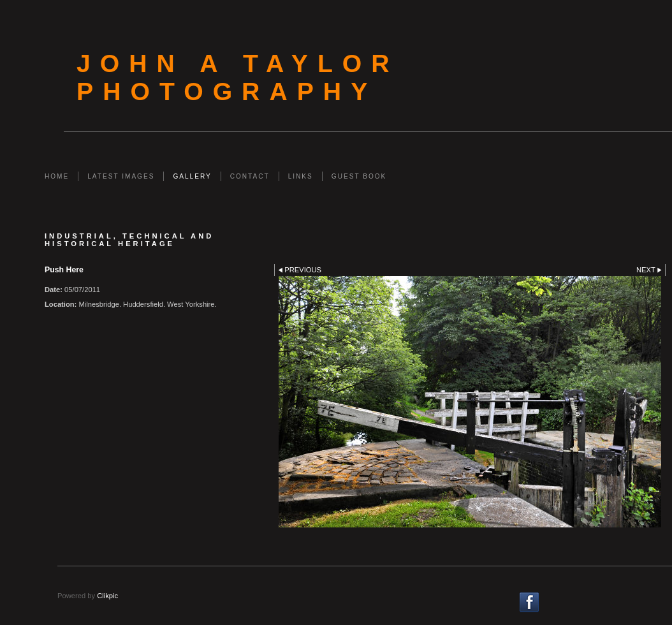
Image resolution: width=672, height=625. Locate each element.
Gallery (192, 176)
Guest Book (359, 176)
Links (301, 176)
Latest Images (121, 176)
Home (57, 176)
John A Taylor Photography (238, 77)
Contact (250, 176)
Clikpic (107, 596)
